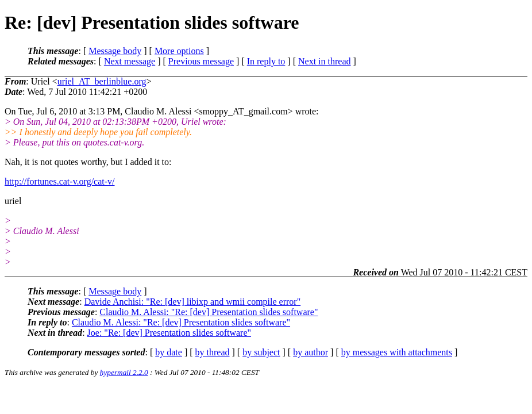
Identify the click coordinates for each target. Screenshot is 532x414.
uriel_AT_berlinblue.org (102, 81)
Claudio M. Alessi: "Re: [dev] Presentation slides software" (209, 312)
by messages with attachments (397, 352)
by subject (261, 352)
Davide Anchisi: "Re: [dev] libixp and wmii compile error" (193, 302)
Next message (130, 61)
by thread (213, 352)
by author (311, 352)
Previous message (201, 61)
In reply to (266, 61)
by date (169, 352)
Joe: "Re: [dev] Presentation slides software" (169, 333)
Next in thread (325, 61)
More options (179, 51)
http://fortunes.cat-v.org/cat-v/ (60, 181)
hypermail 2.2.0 (124, 372)
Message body (115, 51)
